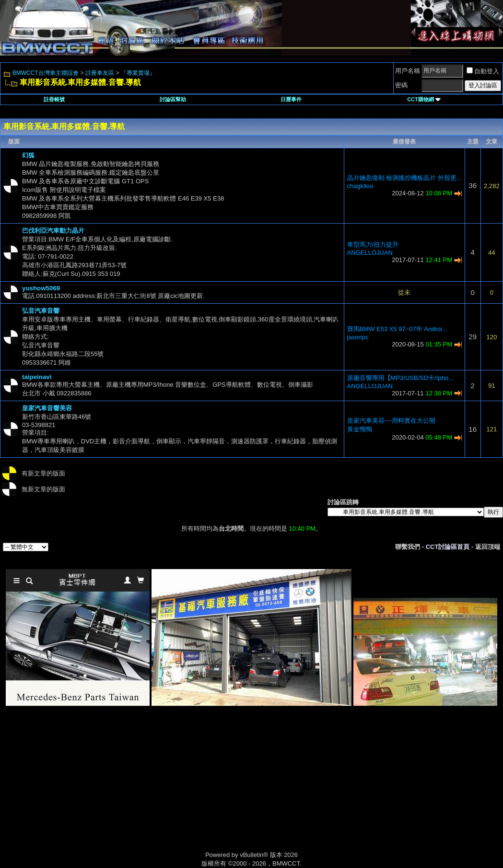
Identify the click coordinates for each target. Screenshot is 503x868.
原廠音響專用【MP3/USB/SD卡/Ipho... (401, 378)
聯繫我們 (408, 547)
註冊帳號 (54, 99)
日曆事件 (291, 99)
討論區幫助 (173, 99)
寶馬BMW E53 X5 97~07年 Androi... (397, 329)
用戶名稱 (408, 71)
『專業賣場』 (138, 73)
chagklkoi (360, 186)
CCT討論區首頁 (448, 547)
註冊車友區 (100, 73)
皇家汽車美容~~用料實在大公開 (391, 421)
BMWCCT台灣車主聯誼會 (46, 73)
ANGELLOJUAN (370, 253)
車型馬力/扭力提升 (373, 244)
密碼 (401, 85)
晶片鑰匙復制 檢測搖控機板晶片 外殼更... (404, 178)
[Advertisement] (170, 789)
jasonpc (358, 337)
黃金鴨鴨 (360, 429)
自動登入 (483, 71)
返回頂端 (488, 547)
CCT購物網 (424, 99)
